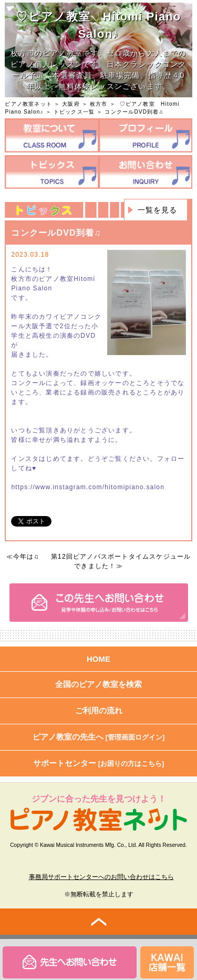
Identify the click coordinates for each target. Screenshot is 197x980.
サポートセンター (99, 763)
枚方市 (99, 104)
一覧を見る (158, 210)
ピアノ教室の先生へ (99, 737)
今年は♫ (26, 557)
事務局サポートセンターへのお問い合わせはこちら (101, 877)
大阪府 (71, 104)
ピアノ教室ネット (28, 104)
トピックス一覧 (74, 112)
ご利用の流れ (99, 710)
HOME (98, 659)
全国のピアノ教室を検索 (98, 684)
